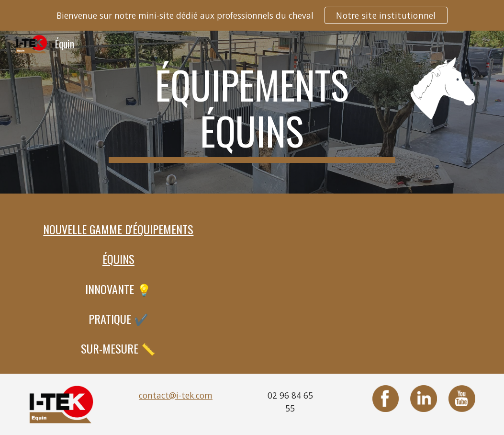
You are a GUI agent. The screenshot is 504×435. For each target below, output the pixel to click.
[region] (252, 15)
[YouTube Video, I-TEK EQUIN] (366, 279)
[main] (252, 112)
